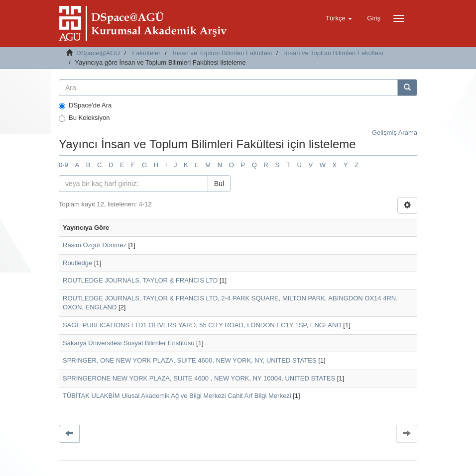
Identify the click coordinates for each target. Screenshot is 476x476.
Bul (219, 184)
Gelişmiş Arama (395, 133)
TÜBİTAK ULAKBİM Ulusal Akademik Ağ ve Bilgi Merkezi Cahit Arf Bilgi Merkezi (177, 396)
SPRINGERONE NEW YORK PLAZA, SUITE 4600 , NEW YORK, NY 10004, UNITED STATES (199, 378)
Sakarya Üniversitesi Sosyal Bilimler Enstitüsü (128, 343)
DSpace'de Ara (85, 105)
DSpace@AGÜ (98, 53)
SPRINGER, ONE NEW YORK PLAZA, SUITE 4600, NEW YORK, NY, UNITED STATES (190, 360)
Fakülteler (146, 53)
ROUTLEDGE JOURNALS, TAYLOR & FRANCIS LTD (140, 280)
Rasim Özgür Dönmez (95, 245)
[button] (339, 18)
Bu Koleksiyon (84, 118)
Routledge (77, 263)
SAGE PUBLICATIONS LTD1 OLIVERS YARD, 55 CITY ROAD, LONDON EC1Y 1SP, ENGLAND (202, 325)
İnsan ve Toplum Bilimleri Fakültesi (222, 53)
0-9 (63, 165)
